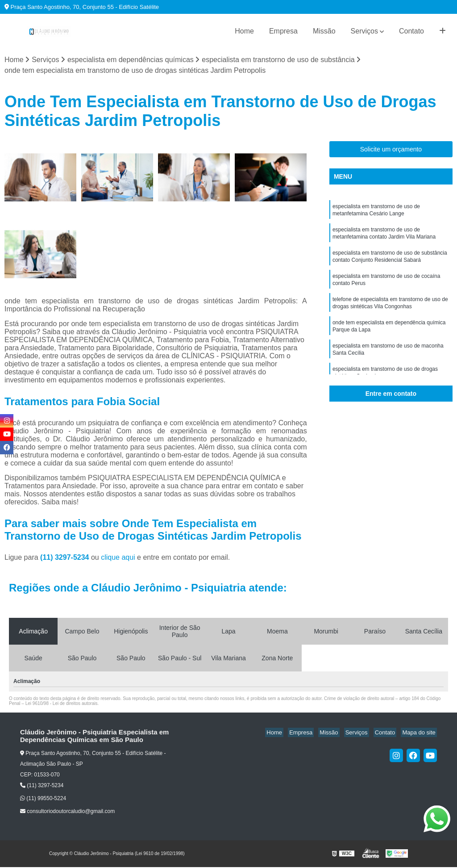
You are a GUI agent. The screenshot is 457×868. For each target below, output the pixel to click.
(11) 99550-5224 (43, 799)
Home (244, 31)
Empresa (283, 31)
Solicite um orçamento (391, 150)
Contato (411, 31)
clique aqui (118, 558)
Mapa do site (420, 733)
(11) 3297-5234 (66, 558)
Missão (324, 31)
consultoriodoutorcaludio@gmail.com (67, 812)
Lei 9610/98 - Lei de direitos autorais (62, 704)
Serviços (364, 31)
